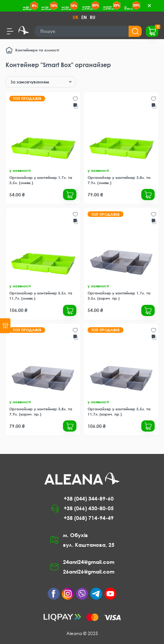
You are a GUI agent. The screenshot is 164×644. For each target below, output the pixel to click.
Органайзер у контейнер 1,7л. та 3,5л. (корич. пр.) (119, 296)
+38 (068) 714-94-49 (89, 518)
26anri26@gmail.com (89, 572)
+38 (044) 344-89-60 (89, 498)
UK (75, 17)
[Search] (88, 31)
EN (84, 17)
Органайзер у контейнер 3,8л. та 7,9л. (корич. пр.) (41, 411)
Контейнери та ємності (37, 50)
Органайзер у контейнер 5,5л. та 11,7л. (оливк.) (41, 296)
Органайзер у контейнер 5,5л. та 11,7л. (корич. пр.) (119, 411)
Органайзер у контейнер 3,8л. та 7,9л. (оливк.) (119, 180)
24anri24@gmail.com (89, 562)
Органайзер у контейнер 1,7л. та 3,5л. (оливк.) (41, 180)
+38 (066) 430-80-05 (89, 508)
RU (93, 17)
